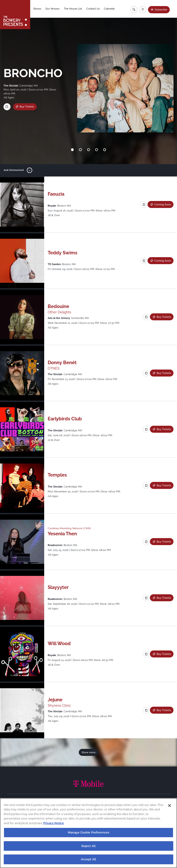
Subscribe (161, 10)
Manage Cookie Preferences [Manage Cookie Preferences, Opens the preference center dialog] (88, 832)
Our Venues (53, 9)
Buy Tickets (27, 107)
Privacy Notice (54, 823)
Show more (89, 752)
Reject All (88, 846)
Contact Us (94, 9)
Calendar (110, 9)
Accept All (88, 859)
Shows (38, 9)
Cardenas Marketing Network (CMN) (69, 528)
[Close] (170, 806)
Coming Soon (163, 204)
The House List (74, 9)
